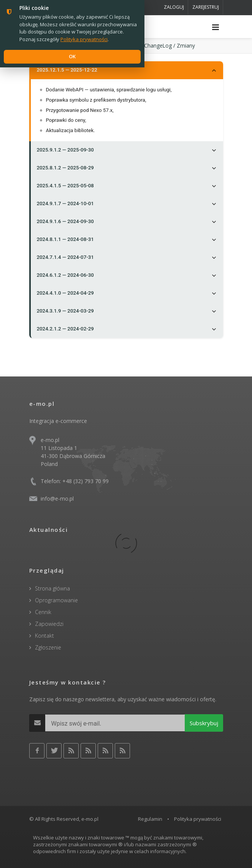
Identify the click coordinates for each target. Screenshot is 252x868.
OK (72, 56)
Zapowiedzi (49, 624)
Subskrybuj (204, 723)
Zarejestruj (206, 7)
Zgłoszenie (48, 647)
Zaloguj (174, 7)
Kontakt (44, 636)
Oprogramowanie (56, 600)
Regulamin (150, 819)
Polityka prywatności (198, 819)
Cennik (43, 612)
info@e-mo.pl (57, 499)
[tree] (126, 200)
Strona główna (52, 588)
